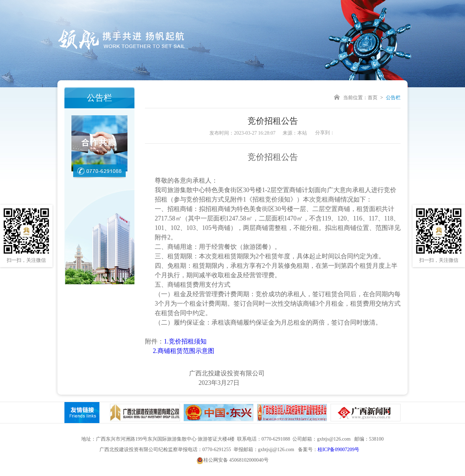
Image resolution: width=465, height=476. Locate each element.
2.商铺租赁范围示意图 (184, 351)
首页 (373, 98)
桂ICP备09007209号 (339, 450)
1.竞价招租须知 (185, 341)
